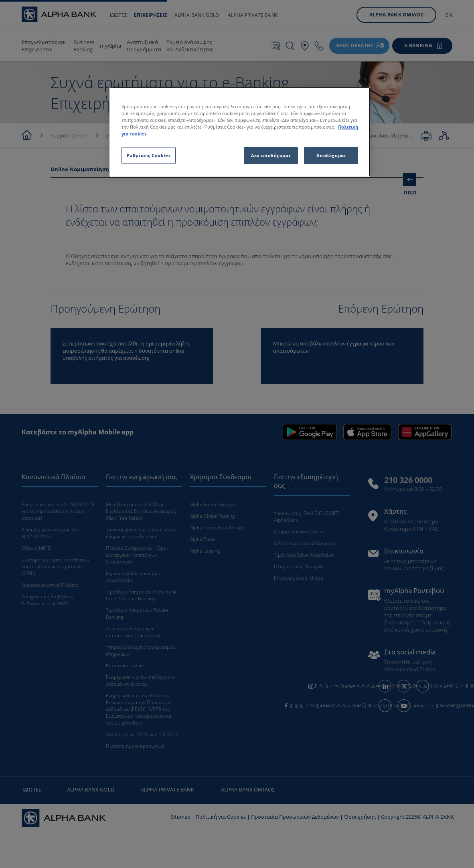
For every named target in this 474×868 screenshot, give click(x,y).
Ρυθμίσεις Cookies (149, 155)
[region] (240, 132)
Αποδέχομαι (331, 155)
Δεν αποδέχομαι (271, 155)
